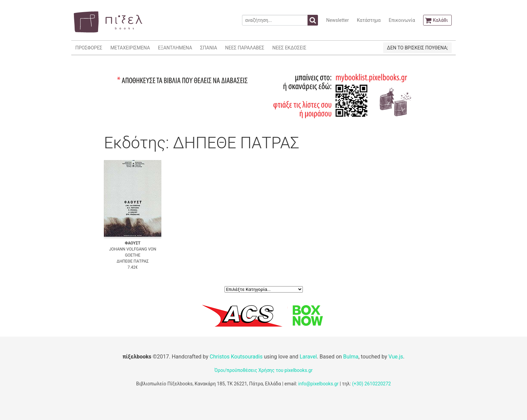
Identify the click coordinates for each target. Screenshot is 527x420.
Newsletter (337, 20)
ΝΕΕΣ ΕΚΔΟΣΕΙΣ (289, 48)
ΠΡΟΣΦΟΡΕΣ (89, 48)
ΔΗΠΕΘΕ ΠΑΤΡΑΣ (133, 261)
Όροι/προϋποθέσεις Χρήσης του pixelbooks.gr (263, 370)
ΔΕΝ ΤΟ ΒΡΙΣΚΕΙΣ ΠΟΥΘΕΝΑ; (417, 48)
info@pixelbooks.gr (318, 384)
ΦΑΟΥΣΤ (133, 243)
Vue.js (396, 357)
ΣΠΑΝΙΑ (209, 48)
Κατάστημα (369, 20)
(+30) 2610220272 (371, 384)
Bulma (351, 357)
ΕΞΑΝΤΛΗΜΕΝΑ (175, 48)
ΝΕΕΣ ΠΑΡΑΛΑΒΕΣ (245, 48)
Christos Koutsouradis (236, 357)
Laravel (308, 357)
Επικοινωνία (402, 20)
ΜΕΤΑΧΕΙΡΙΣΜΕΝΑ (130, 48)
